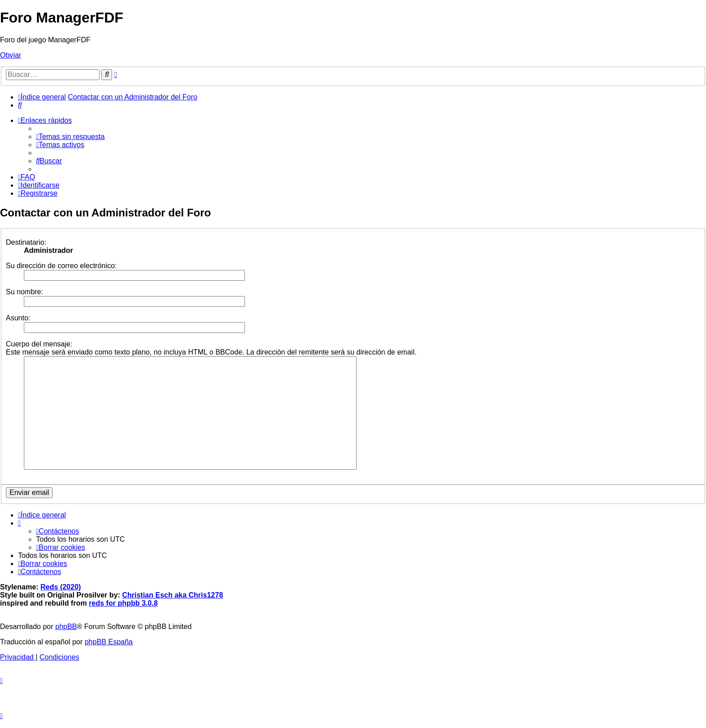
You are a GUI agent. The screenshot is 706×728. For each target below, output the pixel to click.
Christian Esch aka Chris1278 (172, 595)
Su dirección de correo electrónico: (61, 266)
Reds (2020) (61, 587)
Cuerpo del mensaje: (39, 344)
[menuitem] (20, 105)
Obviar (11, 55)
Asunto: (18, 318)
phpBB (66, 627)
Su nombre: (25, 292)
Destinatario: (26, 242)
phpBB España (109, 642)
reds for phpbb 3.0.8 (123, 603)
